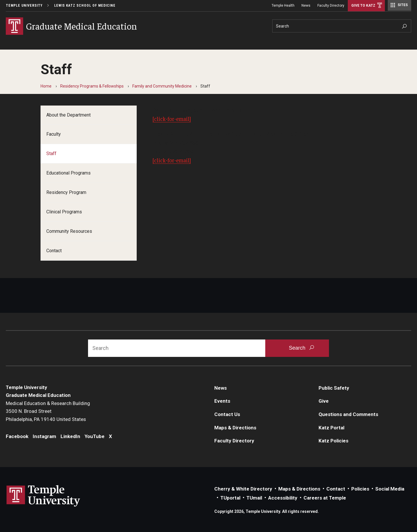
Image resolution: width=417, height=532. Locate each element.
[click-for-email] (172, 119)
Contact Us (227, 414)
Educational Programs (68, 173)
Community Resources (69, 231)
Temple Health (283, 6)
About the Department (68, 115)
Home (46, 86)
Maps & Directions (235, 428)
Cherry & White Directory (243, 489)
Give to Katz (363, 6)
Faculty (54, 134)
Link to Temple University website (43, 496)
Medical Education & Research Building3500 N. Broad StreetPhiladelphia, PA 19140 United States (48, 411)
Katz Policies (333, 441)
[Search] (342, 26)
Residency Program (66, 192)
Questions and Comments (348, 414)
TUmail (254, 498)
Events (222, 401)
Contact (54, 251)
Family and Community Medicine (162, 86)
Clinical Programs (64, 212)
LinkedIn (70, 436)
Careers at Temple (325, 498)
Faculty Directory (331, 6)
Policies (360, 489)
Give (324, 401)
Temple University (24, 6)
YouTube (95, 436)
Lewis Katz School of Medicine (85, 6)
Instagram (44, 436)
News (306, 6)
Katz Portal (331, 428)
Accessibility (283, 498)
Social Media (390, 489)
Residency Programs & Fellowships (92, 86)
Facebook (17, 436)
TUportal (230, 498)
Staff (51, 154)
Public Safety (334, 388)
